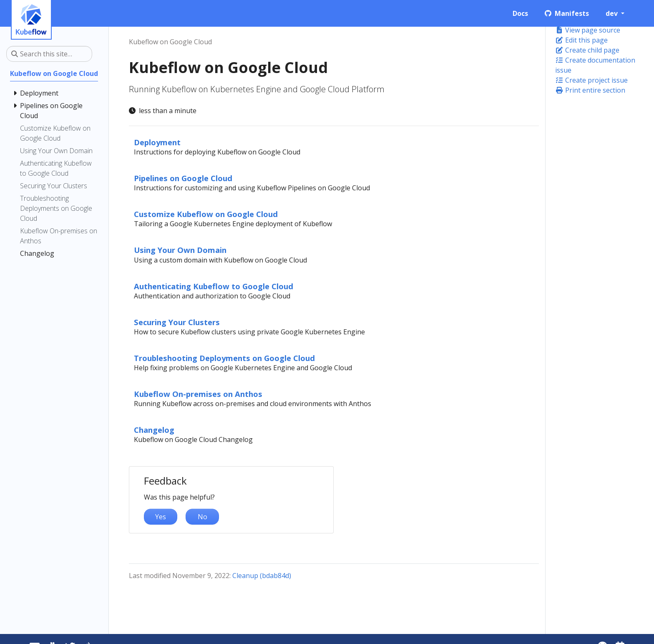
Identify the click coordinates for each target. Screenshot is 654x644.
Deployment (157, 142)
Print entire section (590, 90)
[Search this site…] (49, 54)
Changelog (154, 430)
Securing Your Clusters (177, 322)
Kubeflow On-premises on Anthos (198, 394)
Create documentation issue (595, 65)
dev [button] (612, 13)
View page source (588, 30)
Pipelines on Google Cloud (183, 178)
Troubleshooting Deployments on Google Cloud (224, 358)
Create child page (587, 50)
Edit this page (581, 40)
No (202, 517)
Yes (161, 517)
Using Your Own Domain (180, 250)
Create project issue (591, 80)
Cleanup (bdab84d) (262, 576)
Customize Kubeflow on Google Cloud (206, 214)
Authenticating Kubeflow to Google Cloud (214, 286)
